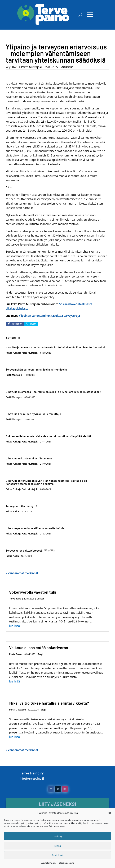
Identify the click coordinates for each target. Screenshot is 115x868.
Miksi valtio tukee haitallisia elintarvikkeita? (49, 703)
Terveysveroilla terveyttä (21, 506)
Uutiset (40, 599)
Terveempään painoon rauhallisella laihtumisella (36, 370)
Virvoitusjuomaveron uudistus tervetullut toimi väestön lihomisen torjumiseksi (55, 347)
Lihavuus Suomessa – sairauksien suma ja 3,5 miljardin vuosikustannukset (53, 392)
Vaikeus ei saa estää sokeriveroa (39, 648)
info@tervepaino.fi (32, 779)
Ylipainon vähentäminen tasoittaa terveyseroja (49, 316)
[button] (110, 824)
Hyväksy (57, 847)
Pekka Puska (12, 511)
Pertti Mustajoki (31, 67)
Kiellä (58, 856)
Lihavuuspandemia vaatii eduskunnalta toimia (35, 528)
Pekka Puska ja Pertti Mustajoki (22, 353)
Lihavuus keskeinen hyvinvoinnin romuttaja (33, 414)
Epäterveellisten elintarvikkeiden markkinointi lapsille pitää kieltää (49, 436)
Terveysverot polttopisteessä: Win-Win (30, 551)
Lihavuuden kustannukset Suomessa (29, 458)
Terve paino (15, 599)
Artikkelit (67, 67)
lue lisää (14, 626)
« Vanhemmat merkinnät (22, 573)
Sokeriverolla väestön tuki (33, 592)
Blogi (40, 654)
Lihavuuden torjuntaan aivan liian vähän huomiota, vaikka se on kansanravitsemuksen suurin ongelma (46, 482)
